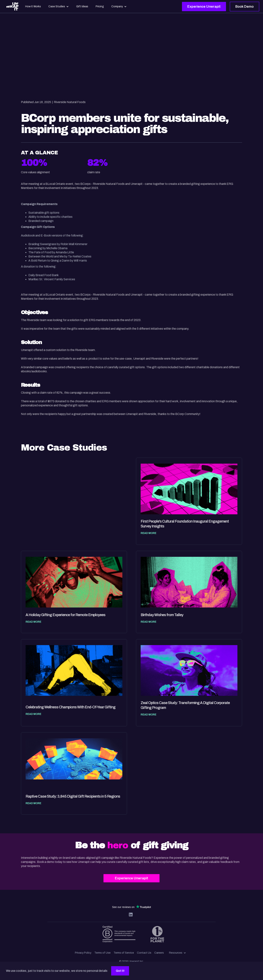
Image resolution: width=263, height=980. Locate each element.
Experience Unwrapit (204, 7)
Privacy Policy (83, 953)
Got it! (120, 971)
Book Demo (245, 7)
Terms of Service (124, 953)
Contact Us (144, 953)
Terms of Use (102, 953)
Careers (159, 953)
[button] (178, 953)
